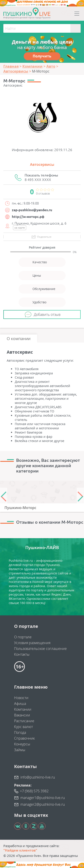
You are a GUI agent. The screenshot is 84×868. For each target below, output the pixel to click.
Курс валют (24, 727)
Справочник (24, 738)
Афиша (20, 704)
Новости (21, 698)
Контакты (22, 654)
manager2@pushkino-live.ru (43, 804)
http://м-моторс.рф (28, 217)
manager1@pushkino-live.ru (43, 798)
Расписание (24, 721)
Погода (20, 732)
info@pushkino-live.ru (38, 777)
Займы (20, 750)
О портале (23, 637)
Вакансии (22, 715)
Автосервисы (42, 164)
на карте (20, 228)
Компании (23, 709)
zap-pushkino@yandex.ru (32, 210)
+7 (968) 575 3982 (34, 791)
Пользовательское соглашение (40, 649)
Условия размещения (32, 643)
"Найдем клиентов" (20, 850)
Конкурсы (22, 744)
